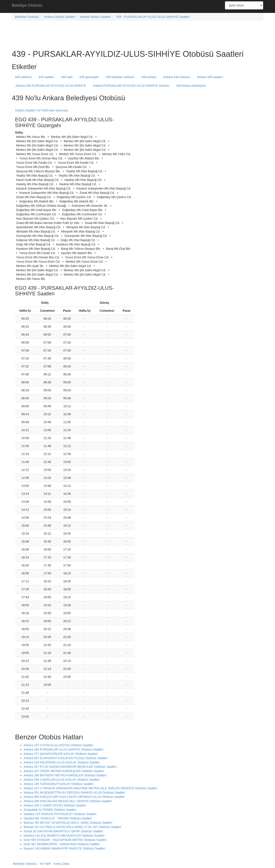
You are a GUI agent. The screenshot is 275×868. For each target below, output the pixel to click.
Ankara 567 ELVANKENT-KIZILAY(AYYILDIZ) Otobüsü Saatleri (66, 758)
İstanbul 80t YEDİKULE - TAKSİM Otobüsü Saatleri (58, 818)
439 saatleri (46, 77)
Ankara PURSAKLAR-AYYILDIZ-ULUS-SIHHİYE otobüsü (131, 86)
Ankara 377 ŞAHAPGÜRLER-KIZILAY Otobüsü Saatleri (61, 754)
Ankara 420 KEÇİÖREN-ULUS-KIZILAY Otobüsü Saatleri (62, 762)
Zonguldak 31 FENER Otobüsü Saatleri (50, 810)
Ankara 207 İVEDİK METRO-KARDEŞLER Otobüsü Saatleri (64, 771)
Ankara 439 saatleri (210, 77)
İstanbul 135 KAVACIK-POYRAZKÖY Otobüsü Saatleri (60, 814)
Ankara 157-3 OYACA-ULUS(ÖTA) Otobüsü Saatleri (58, 745)
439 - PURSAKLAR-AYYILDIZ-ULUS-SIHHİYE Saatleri (153, 17)
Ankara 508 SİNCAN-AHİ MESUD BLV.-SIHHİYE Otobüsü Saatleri (68, 801)
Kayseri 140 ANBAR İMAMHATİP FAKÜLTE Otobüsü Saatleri (64, 848)
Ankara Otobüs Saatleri (60, 17)
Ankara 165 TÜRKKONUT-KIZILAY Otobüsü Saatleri (59, 784)
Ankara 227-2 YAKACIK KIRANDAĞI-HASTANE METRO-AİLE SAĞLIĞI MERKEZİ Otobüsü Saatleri (90, 788)
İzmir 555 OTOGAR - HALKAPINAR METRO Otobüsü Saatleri (65, 840)
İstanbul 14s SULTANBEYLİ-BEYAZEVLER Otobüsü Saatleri (64, 836)
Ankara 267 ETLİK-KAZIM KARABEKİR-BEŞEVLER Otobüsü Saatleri (70, 767)
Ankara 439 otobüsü (176, 77)
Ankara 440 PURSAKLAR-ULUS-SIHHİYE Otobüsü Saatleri (63, 749)
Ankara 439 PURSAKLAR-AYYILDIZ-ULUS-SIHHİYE (51, 86)
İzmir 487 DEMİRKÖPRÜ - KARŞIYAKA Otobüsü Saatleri (62, 844)
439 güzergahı (89, 77)
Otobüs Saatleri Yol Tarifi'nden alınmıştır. (42, 110)
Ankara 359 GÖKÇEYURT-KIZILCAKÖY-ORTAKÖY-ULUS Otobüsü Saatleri (74, 797)
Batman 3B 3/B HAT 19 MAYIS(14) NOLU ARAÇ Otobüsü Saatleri (68, 823)
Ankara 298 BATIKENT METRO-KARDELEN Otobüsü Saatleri (65, 775)
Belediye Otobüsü (27, 5)
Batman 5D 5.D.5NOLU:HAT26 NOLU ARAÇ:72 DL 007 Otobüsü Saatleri (72, 827)
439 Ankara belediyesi (191, 86)
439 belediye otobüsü (120, 77)
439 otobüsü (23, 77)
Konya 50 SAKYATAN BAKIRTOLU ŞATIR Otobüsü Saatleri (63, 831)
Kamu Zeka (61, 864)
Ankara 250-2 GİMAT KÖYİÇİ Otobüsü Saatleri (55, 805)
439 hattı (67, 77)
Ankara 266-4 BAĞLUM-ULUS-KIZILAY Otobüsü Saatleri (62, 780)
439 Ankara (149, 77)
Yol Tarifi (45, 864)
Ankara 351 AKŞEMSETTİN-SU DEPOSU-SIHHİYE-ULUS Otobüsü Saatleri (74, 792)
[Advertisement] (137, 6)
